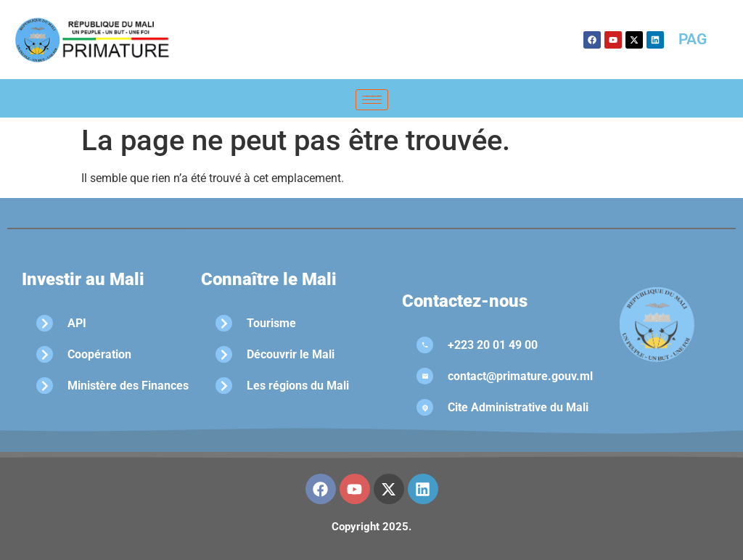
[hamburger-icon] (372, 100)
